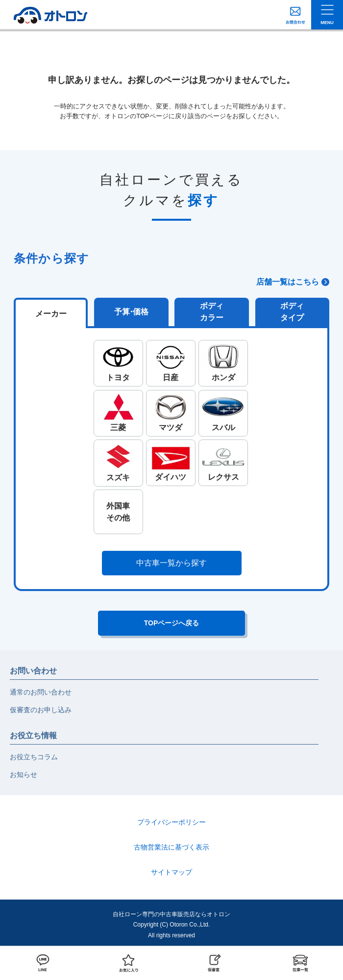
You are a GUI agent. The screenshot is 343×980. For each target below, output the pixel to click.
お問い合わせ (33, 671)
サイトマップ (171, 872)
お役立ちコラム (34, 757)
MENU (327, 23)
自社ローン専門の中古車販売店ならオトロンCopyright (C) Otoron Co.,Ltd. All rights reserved (171, 925)
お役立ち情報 (33, 735)
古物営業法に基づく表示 (171, 847)
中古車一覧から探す (171, 563)
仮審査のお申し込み (41, 710)
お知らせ (24, 774)
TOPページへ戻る (172, 623)
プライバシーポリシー (171, 822)
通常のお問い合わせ (41, 692)
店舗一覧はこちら (288, 282)
